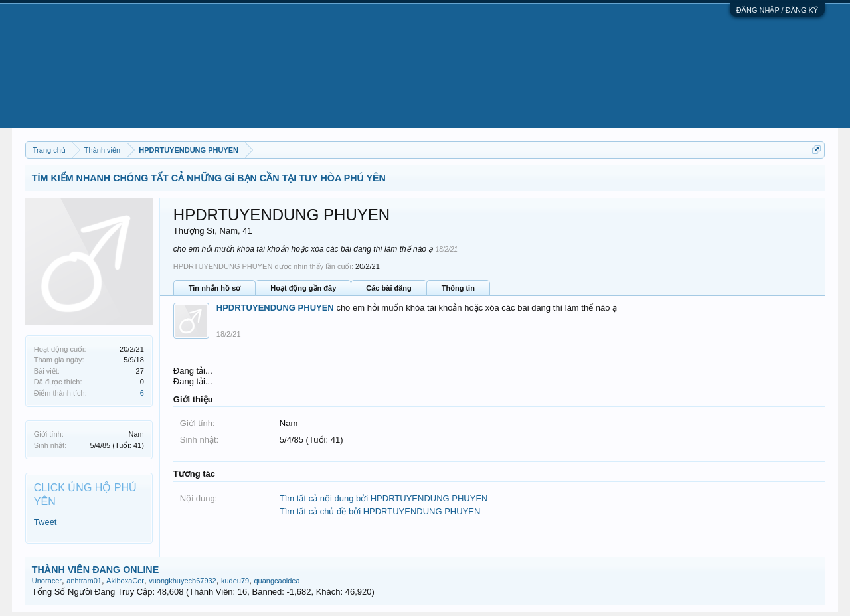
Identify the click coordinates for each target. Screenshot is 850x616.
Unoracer (47, 581)
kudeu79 (235, 581)
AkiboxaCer (125, 581)
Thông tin (458, 288)
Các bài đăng (388, 288)
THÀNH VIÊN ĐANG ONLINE (95, 570)
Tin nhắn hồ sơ (214, 288)
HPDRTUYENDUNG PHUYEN (275, 308)
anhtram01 (84, 581)
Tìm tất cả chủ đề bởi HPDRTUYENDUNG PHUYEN (380, 511)
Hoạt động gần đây (303, 288)
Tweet (45, 522)
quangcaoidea (277, 581)
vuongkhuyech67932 (183, 581)
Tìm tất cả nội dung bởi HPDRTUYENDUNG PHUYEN (384, 498)
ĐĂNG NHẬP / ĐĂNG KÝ (778, 10)
